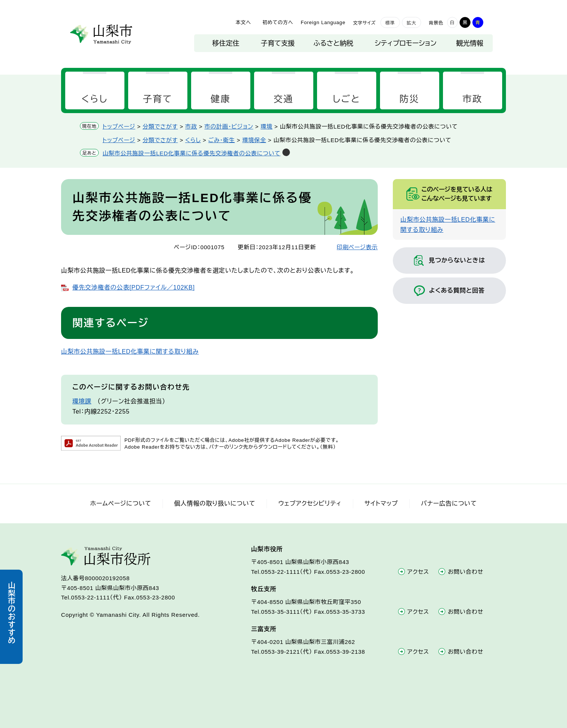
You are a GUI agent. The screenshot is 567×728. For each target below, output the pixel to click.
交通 (284, 99)
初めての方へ (278, 22)
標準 (390, 23)
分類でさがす (160, 126)
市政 (473, 99)
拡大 (412, 23)
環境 (267, 126)
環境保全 (254, 140)
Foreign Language (323, 22)
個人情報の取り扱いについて (215, 503)
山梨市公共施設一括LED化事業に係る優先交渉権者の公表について (192, 153)
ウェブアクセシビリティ (310, 503)
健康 (221, 99)
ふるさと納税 (333, 43)
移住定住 (226, 43)
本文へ (243, 22)
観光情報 (470, 43)
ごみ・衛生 (221, 140)
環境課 (82, 401)
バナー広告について (449, 503)
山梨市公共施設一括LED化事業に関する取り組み (130, 352)
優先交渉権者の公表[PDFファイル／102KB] (134, 287)
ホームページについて (121, 503)
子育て (158, 99)
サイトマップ (381, 503)
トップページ (119, 126)
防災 (410, 99)
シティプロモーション (406, 43)
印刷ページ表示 (357, 247)
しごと (346, 99)
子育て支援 (278, 43)
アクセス (418, 572)
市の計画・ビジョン (229, 126)
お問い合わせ (466, 572)
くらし (95, 99)
